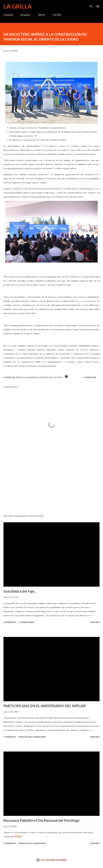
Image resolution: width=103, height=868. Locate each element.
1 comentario (26, 622)
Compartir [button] (90, 377)
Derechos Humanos (27, 377)
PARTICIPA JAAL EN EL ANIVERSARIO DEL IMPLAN (45, 706)
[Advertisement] (51, 485)
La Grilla (18, 6)
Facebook (8, 15)
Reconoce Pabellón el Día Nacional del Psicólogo (41, 820)
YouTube (57, 15)
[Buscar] (91, 5)
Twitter (41, 15)
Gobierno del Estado (50, 377)
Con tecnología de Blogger (52, 860)
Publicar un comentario (32, 737)
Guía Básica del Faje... (20, 591)
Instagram (25, 15)
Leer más (95, 622)
